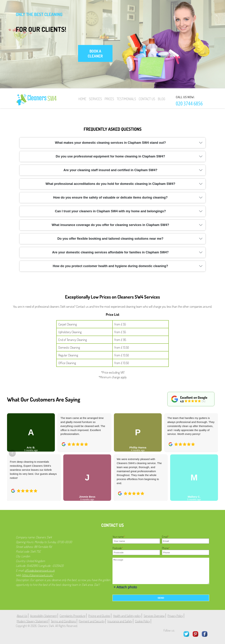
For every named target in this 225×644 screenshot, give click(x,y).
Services (95, 99)
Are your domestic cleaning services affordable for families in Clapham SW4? (110, 252)
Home (82, 99)
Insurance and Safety (120, 621)
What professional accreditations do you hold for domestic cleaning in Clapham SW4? (110, 184)
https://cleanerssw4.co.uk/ (38, 575)
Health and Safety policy (127, 616)
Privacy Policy (175, 616)
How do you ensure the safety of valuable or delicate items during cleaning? (110, 198)
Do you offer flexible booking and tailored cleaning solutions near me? (110, 239)
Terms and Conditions (63, 621)
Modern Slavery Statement (32, 621)
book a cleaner (95, 53)
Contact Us (147, 99)
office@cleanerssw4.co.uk (40, 570)
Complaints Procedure (73, 616)
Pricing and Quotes (99, 616)
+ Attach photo (125, 587)
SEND (161, 598)
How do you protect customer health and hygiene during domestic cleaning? (110, 266)
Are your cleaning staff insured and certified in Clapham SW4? (110, 170)
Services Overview (154, 616)
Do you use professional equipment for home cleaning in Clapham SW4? (110, 156)
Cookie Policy (142, 621)
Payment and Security (92, 621)
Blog (162, 99)
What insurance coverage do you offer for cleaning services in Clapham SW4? (110, 225)
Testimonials (126, 99)
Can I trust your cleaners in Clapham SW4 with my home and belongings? (110, 211)
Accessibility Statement (43, 616)
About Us (22, 616)
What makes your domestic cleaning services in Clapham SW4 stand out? (110, 143)
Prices (109, 99)
